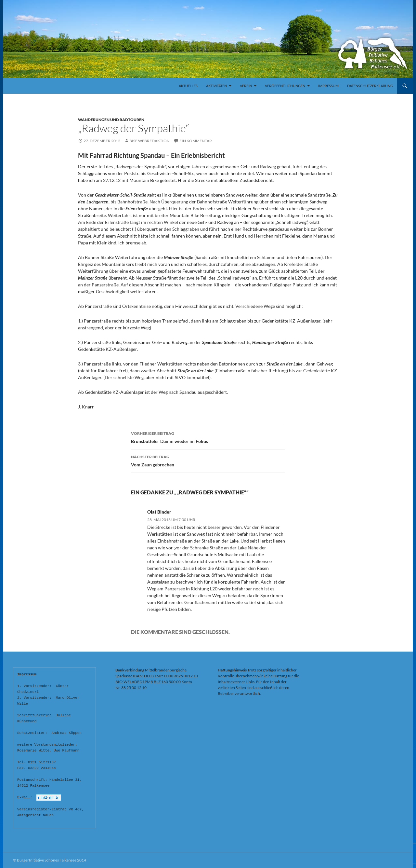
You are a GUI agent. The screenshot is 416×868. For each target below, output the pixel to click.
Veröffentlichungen (285, 86)
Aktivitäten (216, 86)
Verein (246, 86)
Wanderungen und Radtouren (111, 120)
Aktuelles (188, 86)
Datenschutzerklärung (370, 86)
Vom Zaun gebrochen (208, 460)
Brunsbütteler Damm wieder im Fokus (208, 437)
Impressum (328, 86)
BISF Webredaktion (149, 141)
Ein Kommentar (196, 141)
